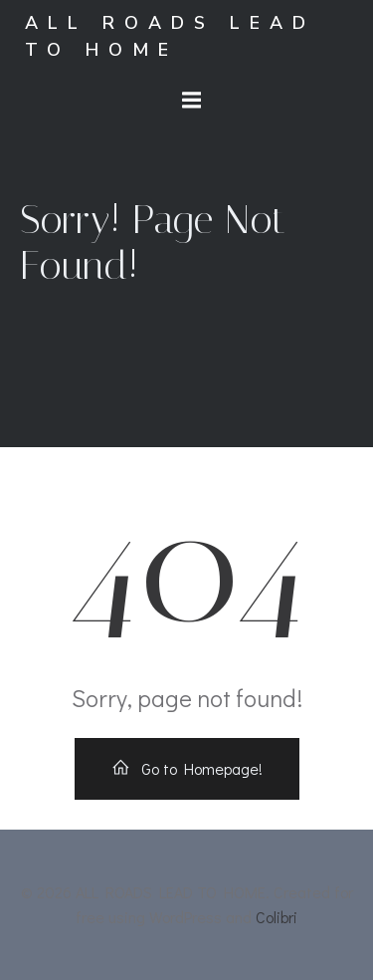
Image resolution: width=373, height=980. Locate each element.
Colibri (277, 917)
